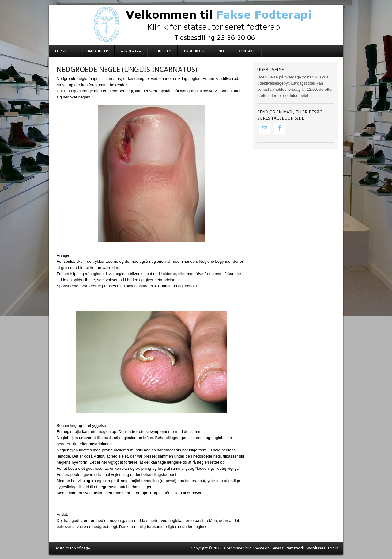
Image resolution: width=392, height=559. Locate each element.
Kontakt (247, 51)
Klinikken (162, 51)
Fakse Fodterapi (196, 25)
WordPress (316, 548)
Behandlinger (95, 51)
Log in (333, 548)
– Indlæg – (131, 51)
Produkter (194, 51)
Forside (62, 51)
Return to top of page (72, 548)
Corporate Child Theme (244, 548)
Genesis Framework (287, 548)
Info (222, 51)
